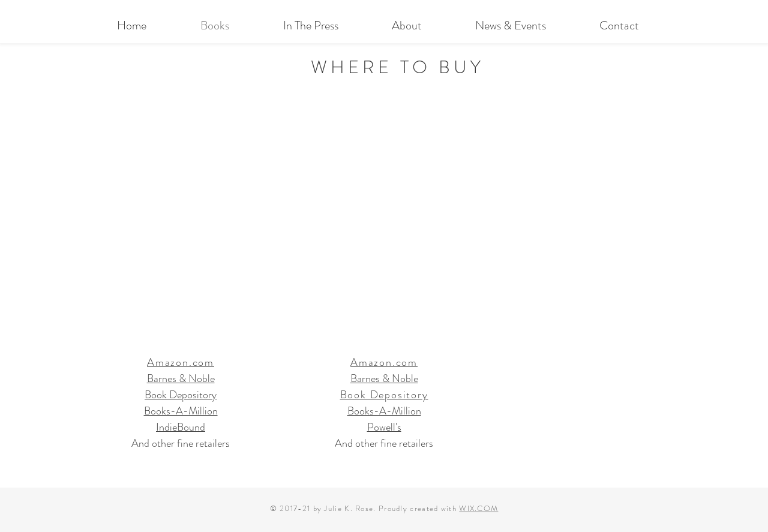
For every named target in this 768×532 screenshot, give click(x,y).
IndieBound (181, 427)
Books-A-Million (181, 411)
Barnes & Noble (181, 378)
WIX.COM (478, 508)
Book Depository (181, 395)
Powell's (384, 427)
